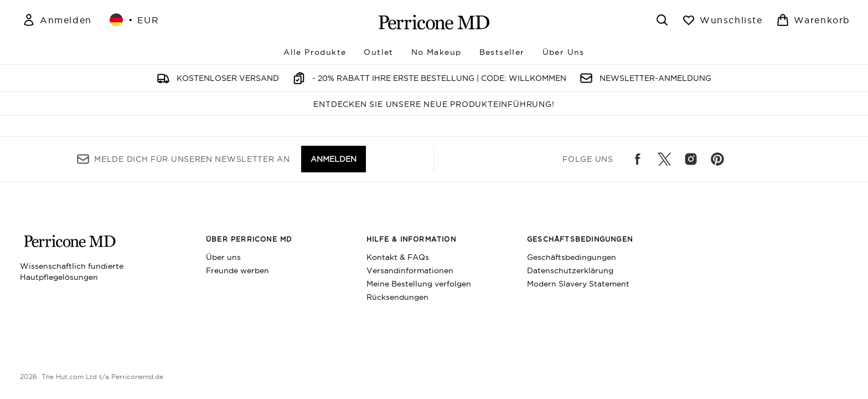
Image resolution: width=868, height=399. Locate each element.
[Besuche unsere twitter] (664, 159)
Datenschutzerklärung (570, 270)
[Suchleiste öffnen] (662, 20)
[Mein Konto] (57, 20)
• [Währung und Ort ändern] (135, 20)
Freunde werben (237, 270)
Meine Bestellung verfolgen (419, 284)
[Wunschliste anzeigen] (722, 20)
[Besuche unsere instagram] (691, 159)
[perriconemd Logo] (434, 22)
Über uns (223, 257)
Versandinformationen (410, 270)
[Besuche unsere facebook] (638, 159)
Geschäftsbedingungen (572, 257)
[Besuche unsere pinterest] (717, 159)
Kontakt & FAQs (398, 257)
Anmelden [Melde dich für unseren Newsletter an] (334, 159)
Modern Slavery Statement (578, 284)
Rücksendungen (397, 297)
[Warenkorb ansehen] (813, 20)
